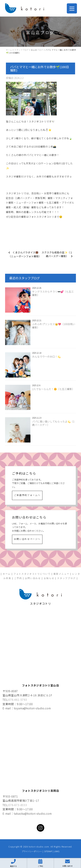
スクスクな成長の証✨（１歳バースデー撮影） (57, 254)
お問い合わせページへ (27, 539)
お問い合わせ (33, 578)
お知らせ (49, 578)
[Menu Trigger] (72, 8)
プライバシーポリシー (32, 851)
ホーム (7, 574)
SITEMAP (48, 851)
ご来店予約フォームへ (27, 495)
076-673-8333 (18, 805)
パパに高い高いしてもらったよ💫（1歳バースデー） (53, 423)
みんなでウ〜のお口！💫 (46, 356)
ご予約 (18, 578)
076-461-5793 (18, 700)
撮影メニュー (61, 574)
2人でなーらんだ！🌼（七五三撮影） (53, 389)
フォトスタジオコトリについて (32, 574)
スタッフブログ (66, 578)
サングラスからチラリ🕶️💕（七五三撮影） (53, 293)
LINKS (57, 851)
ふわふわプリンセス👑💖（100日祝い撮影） (54, 326)
